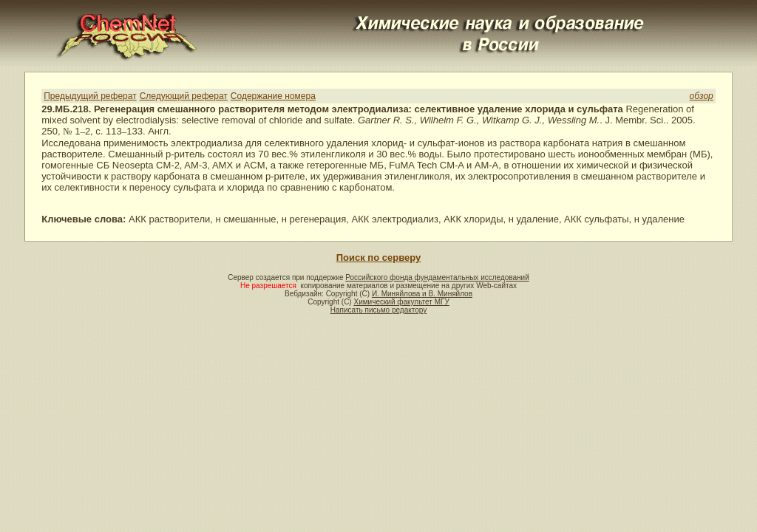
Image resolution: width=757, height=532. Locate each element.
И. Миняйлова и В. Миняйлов (422, 294)
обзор (702, 96)
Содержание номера (273, 96)
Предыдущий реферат (90, 96)
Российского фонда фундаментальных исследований (437, 277)
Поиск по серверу (378, 258)
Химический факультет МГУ (401, 302)
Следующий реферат (184, 96)
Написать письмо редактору (378, 310)
